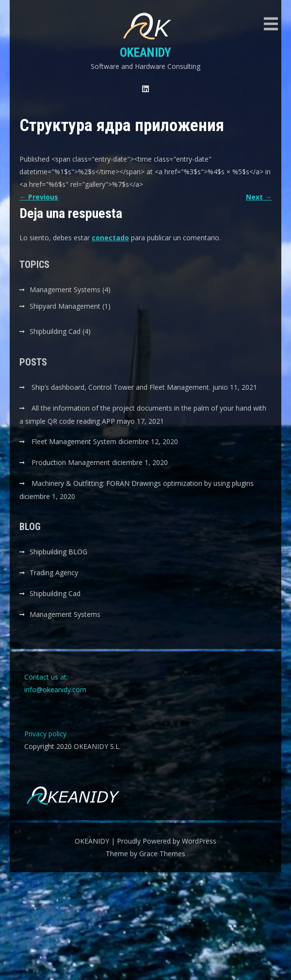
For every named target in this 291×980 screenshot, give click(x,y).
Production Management (71, 462)
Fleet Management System (74, 441)
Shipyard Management (65, 306)
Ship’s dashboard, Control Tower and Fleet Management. (121, 387)
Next (259, 197)
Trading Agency (54, 573)
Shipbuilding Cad (55, 331)
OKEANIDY (145, 52)
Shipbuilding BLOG (58, 552)
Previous (39, 197)
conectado (110, 238)
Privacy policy (45, 734)
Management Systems (65, 290)
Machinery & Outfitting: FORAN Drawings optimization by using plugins (143, 483)
